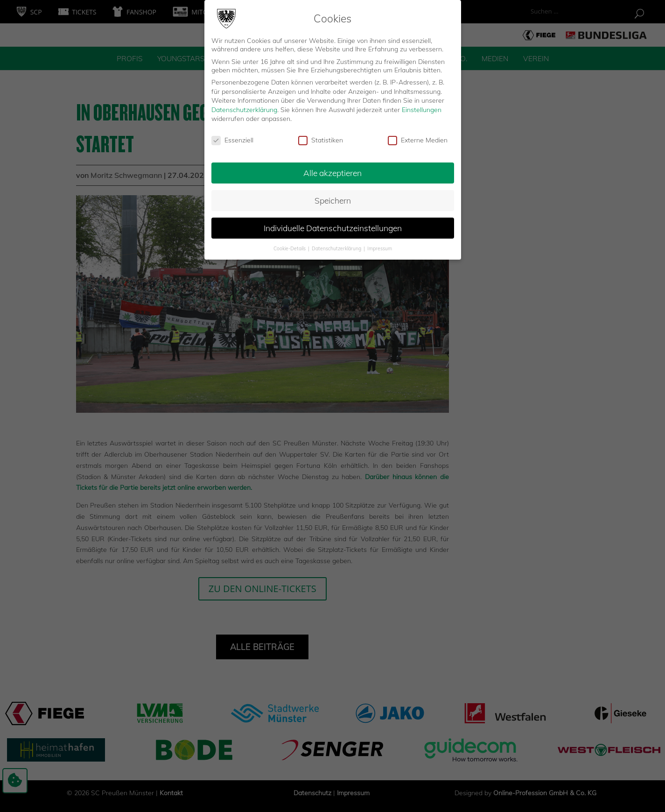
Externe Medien (418, 137)
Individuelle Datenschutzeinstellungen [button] (333, 224)
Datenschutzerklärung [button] (337, 245)
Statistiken (321, 137)
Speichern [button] (333, 197)
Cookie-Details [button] (290, 245)
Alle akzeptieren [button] (332, 169)
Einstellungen (422, 106)
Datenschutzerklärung (244, 106)
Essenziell (232, 137)
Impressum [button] (380, 245)
